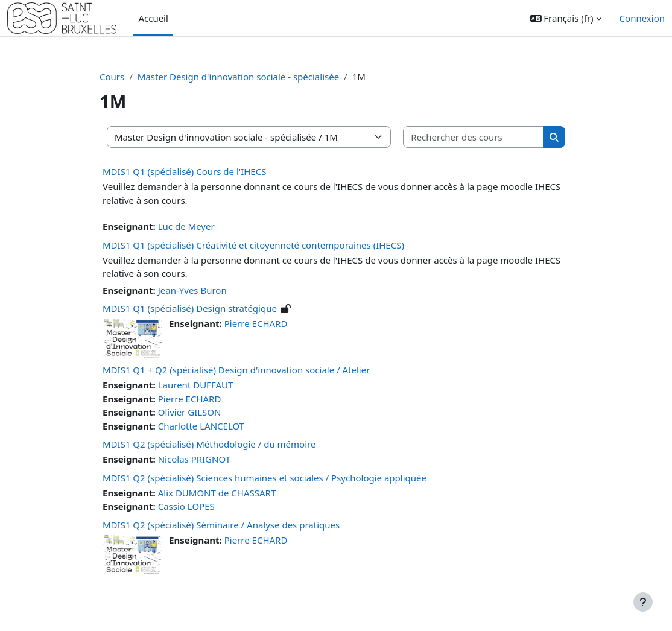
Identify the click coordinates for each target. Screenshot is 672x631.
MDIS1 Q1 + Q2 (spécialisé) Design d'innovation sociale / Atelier (236, 370)
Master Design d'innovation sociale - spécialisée (238, 77)
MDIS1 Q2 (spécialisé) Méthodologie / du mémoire (209, 444)
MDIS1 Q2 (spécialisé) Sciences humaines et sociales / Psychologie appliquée (265, 478)
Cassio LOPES (186, 506)
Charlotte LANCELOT (201, 426)
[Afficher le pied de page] (643, 602)
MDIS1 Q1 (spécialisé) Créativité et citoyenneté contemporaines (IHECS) (253, 245)
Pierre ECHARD (256, 323)
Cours (112, 77)
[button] (566, 18)
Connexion (642, 18)
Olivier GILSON (190, 412)
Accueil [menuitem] (153, 18)
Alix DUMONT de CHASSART (217, 493)
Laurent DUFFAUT (196, 385)
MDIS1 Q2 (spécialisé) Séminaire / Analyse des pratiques (221, 525)
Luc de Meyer (186, 226)
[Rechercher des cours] (474, 137)
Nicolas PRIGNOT (194, 459)
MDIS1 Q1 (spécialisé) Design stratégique (190, 308)
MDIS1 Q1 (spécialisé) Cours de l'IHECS (184, 171)
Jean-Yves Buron (192, 290)
